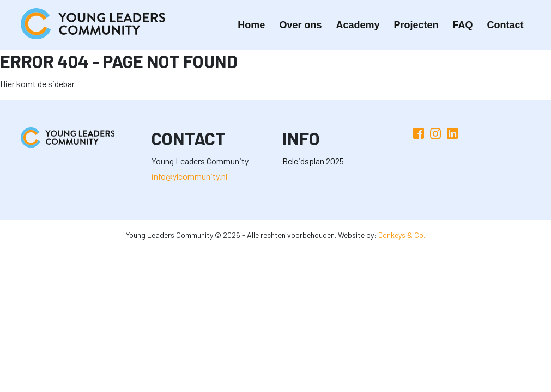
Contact (505, 25)
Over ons (300, 25)
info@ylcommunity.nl (189, 176)
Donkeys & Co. (402, 235)
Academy (358, 25)
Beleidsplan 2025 (313, 161)
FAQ (462, 25)
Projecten (416, 25)
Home (251, 25)
